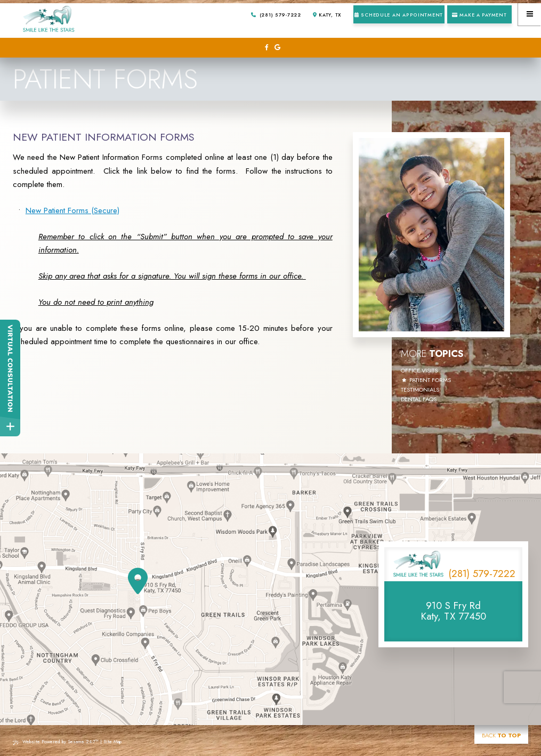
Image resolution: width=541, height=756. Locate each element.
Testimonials (420, 390)
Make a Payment (479, 15)
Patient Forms (430, 380)
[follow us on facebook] (267, 48)
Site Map (112, 741)
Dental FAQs (419, 400)
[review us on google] (277, 48)
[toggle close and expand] (10, 426)
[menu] (530, 14)
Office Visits (419, 371)
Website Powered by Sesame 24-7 (56, 741)
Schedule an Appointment (399, 15)
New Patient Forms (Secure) (72, 210)
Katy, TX (327, 15)
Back (501, 735)
